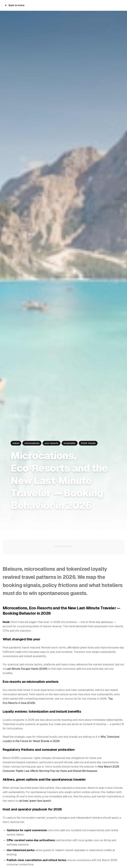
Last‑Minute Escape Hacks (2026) (26, 669)
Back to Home (15, 5)
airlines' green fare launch (35, 801)
